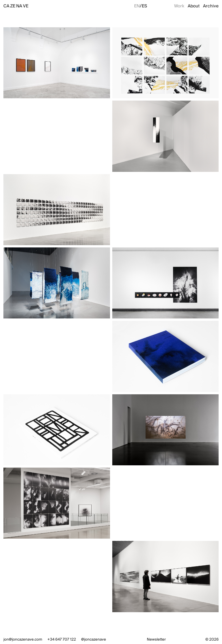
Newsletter (156, 639)
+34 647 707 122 (62, 639)
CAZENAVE (16, 6)
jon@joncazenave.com (23, 639)
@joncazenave (94, 639)
